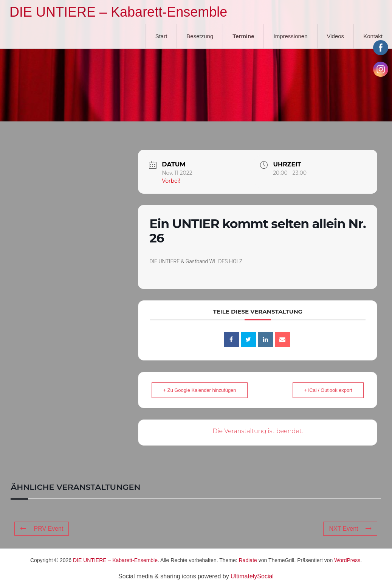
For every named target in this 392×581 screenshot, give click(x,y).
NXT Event (350, 529)
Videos (336, 36)
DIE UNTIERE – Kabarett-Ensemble (118, 12)
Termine (243, 36)
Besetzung (200, 36)
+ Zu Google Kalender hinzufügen (202, 390)
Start (161, 36)
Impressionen (290, 36)
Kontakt (373, 36)
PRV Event (42, 529)
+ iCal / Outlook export (326, 390)
